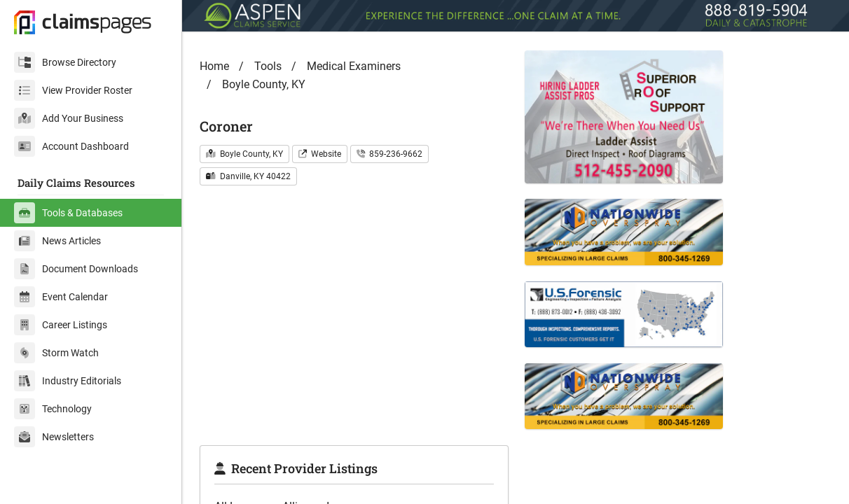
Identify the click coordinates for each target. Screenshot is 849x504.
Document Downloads (76, 269)
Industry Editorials (68, 381)
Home (214, 66)
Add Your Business (69, 118)
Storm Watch (56, 353)
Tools (268, 66)
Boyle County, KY (264, 84)
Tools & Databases (68, 213)
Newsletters (54, 437)
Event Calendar (61, 297)
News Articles (57, 241)
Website (320, 154)
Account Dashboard (71, 146)
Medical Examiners (354, 66)
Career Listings (61, 325)
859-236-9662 (389, 154)
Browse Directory (65, 62)
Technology (53, 409)
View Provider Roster (73, 90)
